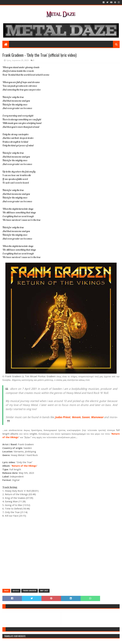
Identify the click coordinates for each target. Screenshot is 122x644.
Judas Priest (63, 417)
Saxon (86, 417)
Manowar (97, 417)
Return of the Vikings (24, 466)
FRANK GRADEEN (30, 591)
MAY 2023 (44, 591)
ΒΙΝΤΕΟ (16, 591)
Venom (76, 417)
